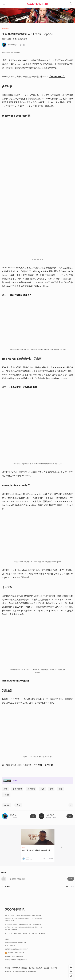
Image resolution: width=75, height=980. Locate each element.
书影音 (6, 795)
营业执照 (7, 939)
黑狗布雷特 (14, 815)
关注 (33, 816)
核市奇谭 (35, 933)
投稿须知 (24, 968)
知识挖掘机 (5, 28)
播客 (20, 933)
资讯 (24, 847)
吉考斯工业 (27, 933)
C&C (42, 789)
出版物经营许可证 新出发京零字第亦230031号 (17, 960)
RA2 (51, 789)
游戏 (60, 789)
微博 (11, 933)
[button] (7, 805)
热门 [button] (68, 887)
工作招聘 (54, 968)
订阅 (70, 816)
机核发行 (42, 933)
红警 (5, 789)
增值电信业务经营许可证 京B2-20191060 (15, 942)
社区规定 (46, 968)
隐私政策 (39, 968)
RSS (48, 933)
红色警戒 (31, 789)
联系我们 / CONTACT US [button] (12, 968)
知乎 (6, 933)
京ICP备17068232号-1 (11, 946)
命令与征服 (17, 789)
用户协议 (32, 968)
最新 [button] (72, 887)
